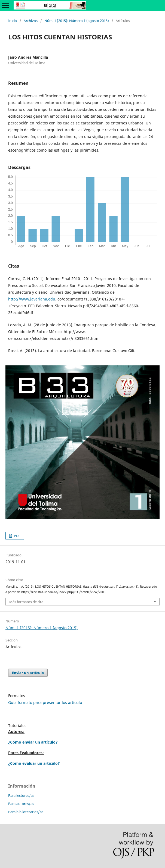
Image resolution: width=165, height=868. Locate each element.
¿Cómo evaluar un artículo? (34, 763)
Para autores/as (21, 804)
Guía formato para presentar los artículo (45, 702)
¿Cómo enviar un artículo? (33, 742)
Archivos (31, 21)
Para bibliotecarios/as (26, 812)
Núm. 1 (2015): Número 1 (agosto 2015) (77, 21)
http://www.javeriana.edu (32, 299)
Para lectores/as (21, 795)
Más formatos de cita (26, 602)
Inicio (13, 21)
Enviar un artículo (28, 673)
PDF (17, 536)
